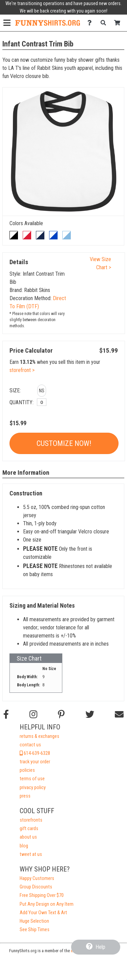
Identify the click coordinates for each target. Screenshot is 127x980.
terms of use (32, 779)
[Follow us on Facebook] (6, 714)
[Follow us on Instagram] (33, 714)
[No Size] (42, 402)
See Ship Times (35, 930)
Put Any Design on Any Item (47, 904)
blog (24, 846)
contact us (30, 745)
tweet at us (31, 854)
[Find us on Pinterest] (61, 714)
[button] (42, 392)
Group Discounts (36, 887)
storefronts (31, 820)
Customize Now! (64, 443)
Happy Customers (37, 878)
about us (28, 837)
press (25, 796)
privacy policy (33, 788)
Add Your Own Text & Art (43, 913)
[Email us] (119, 714)
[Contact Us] (91, 23)
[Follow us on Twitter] (90, 714)
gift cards (29, 829)
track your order (35, 762)
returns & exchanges (39, 736)
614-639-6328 (35, 753)
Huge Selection (34, 921)
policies (27, 770)
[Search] (105, 23)
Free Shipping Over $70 (42, 895)
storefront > (22, 370)
